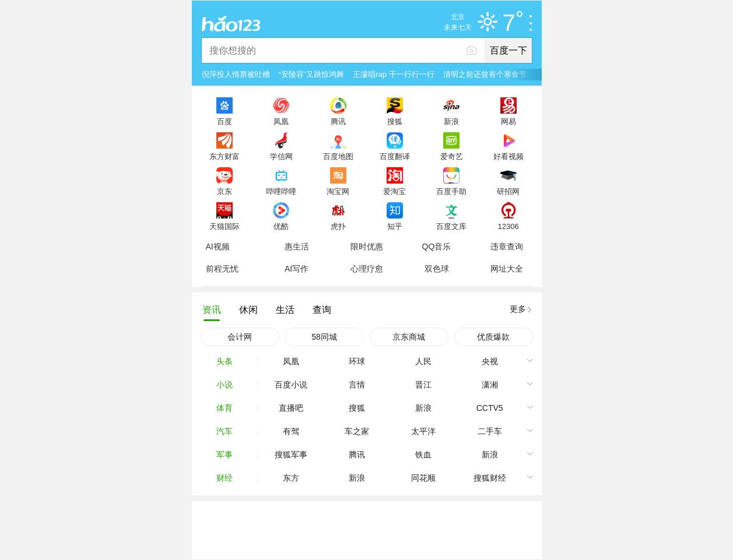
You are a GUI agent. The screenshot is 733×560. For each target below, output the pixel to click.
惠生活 (297, 246)
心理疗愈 (367, 269)
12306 (508, 226)
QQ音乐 (437, 246)
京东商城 (409, 337)
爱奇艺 (452, 156)
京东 (225, 191)
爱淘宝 (394, 191)
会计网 (240, 337)
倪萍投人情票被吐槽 (236, 74)
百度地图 (338, 156)
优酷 (281, 226)
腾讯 (338, 121)
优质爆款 (493, 337)
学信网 (281, 156)
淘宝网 (338, 191)
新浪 (451, 121)
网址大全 (507, 269)
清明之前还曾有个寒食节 (485, 74)
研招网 (508, 191)
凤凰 (281, 121)
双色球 (437, 269)
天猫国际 (225, 226)
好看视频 (508, 156)
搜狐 (395, 121)
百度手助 (451, 191)
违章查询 (507, 246)
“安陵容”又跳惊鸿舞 (312, 74)
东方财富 (225, 156)
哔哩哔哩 (281, 191)
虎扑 (338, 226)
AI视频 (218, 246)
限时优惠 (367, 246)
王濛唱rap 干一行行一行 (393, 74)
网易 (508, 121)
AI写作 (297, 269)
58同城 (324, 337)
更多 (518, 309)
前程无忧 (222, 269)
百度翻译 (395, 156)
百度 (225, 121)
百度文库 (451, 226)
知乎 (395, 226)
